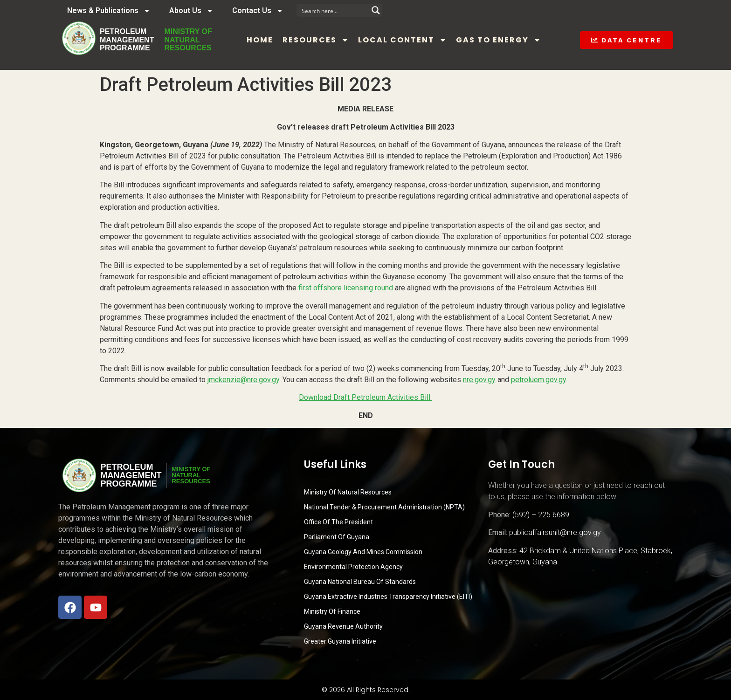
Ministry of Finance (332, 611)
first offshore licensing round (346, 288)
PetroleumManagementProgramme (127, 40)
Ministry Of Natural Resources (348, 492)
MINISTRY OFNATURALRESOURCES (188, 40)
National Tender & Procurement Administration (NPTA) (384, 507)
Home (260, 40)
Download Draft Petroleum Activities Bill (365, 397)
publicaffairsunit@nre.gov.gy (555, 532)
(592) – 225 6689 (541, 515)
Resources (316, 40)
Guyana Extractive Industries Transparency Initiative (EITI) (388, 597)
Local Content (402, 40)
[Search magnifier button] (376, 10)
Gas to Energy (498, 40)
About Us (191, 11)
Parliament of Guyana (337, 537)
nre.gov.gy (479, 380)
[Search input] (333, 10)
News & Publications (109, 11)
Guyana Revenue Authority (343, 626)
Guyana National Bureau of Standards (360, 582)
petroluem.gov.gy (538, 380)
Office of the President (338, 522)
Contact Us (258, 11)
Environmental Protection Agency (353, 567)
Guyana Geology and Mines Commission (363, 552)
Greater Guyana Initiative (340, 641)
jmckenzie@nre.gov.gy (243, 380)
